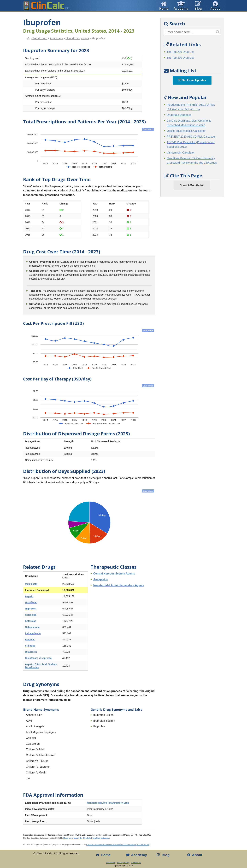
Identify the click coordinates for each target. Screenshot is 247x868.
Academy (136, 855)
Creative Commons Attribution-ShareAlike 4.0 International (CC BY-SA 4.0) (118, 844)
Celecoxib (31, 615)
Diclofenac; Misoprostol (39, 658)
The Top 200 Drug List (180, 52)
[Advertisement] (192, 252)
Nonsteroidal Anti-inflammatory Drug (108, 803)
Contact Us (136, 863)
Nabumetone (32, 627)
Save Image (148, 129)
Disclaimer (111, 863)
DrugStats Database (179, 115)
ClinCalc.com (39, 38)
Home (103, 855)
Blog (163, 855)
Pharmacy (56, 38)
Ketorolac (31, 621)
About (195, 855)
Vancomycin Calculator (181, 153)
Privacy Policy (123, 863)
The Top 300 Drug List (180, 58)
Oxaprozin (31, 652)
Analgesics (101, 579)
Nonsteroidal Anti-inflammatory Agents (119, 585)
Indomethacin (33, 633)
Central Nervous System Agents (114, 574)
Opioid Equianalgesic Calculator (186, 131)
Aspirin (29, 596)
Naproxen (31, 609)
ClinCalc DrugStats (77, 38)
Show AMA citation (192, 185)
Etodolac (30, 640)
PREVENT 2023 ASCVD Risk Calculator (191, 137)
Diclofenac (31, 602)
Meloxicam (31, 584)
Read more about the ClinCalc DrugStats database (86, 838)
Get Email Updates (192, 80)
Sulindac (30, 646)
